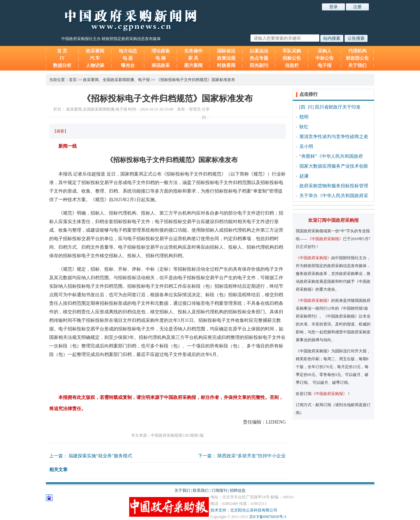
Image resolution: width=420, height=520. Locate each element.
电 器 (128, 58)
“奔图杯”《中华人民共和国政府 (331, 156)
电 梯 (161, 58)
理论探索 (161, 51)
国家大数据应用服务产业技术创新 (334, 166)
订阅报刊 (219, 490)
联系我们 (201, 490)
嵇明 (304, 117)
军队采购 (292, 51)
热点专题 (259, 58)
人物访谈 (95, 65)
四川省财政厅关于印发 (338, 107)
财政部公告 (357, 58)
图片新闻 (193, 65)
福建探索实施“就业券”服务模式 (100, 456)
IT (62, 58)
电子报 (325, 65)
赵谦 (304, 176)
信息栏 (292, 65)
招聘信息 (238, 490)
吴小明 (306, 146)
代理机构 (357, 51)
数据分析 (62, 65)
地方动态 (128, 51)
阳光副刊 (259, 65)
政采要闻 (95, 51)
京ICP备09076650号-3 (268, 517)
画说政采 (161, 65)
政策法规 (226, 58)
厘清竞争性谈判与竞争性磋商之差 (334, 137)
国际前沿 (226, 51)
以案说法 (259, 51)
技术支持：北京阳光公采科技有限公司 (244, 510)
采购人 (325, 51)
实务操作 (193, 51)
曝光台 (128, 65)
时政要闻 (226, 65)
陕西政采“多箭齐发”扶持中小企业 (251, 456)
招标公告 (292, 58)
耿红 (304, 127)
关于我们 (357, 65)
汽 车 (95, 58)
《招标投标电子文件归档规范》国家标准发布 (196, 80)
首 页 (62, 51)
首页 (73, 80)
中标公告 (325, 58)
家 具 (193, 58)
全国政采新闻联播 (118, 80)
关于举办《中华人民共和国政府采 (334, 196)
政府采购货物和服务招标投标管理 (334, 186)
